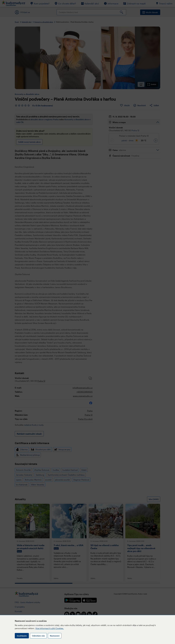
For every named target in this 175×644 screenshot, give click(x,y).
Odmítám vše (38, 636)
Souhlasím (22, 636)
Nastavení (55, 636)
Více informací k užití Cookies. (50, 628)
